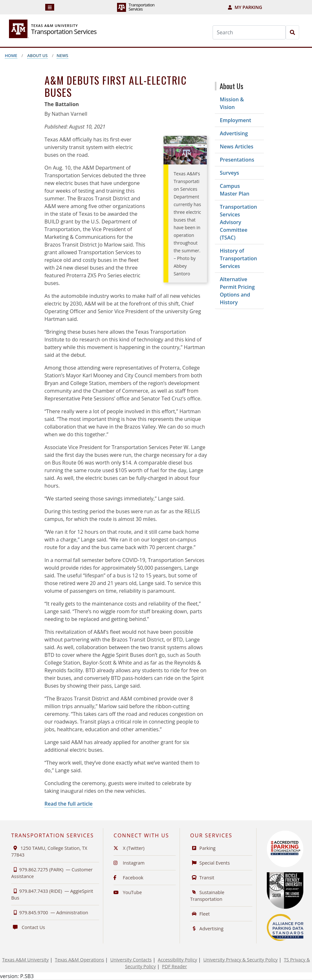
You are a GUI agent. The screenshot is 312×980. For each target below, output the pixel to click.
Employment (236, 120)
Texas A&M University (25, 960)
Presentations (237, 160)
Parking (203, 848)
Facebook (128, 878)
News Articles (237, 147)
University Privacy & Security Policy (240, 960)
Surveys (230, 173)
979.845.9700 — (50, 913)
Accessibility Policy (177, 960)
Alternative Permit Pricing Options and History (237, 291)
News (63, 55)
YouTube (128, 892)
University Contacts (131, 960)
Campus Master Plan (235, 190)
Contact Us (28, 927)
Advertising (234, 133)
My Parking (245, 7)
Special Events (210, 863)
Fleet (200, 914)
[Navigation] (50, 7)
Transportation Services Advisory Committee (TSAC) (239, 222)
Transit (202, 878)
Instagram (129, 863)
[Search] (249, 32)
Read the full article (69, 804)
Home (11, 55)
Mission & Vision (232, 103)
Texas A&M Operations (79, 960)
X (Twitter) (129, 848)
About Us (38, 55)
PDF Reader (174, 966)
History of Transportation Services (239, 258)
